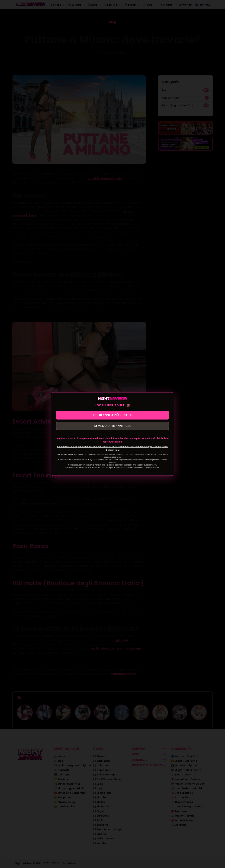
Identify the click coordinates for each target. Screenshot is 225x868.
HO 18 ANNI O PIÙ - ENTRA (113, 415)
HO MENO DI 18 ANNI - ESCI (112, 426)
